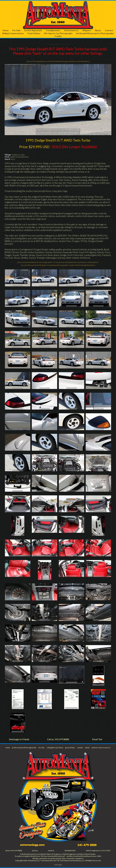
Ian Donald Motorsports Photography (95, 33)
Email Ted (97, 739)
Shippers (87, 30)
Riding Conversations (13, 33)
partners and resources (101, 748)
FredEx (58, 36)
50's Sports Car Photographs (58, 33)
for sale (42, 748)
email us (51, 850)
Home (6, 30)
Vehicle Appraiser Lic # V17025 (98, 850)
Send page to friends (19, 739)
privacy (35, 850)
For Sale (17, 30)
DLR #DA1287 (70, 850)
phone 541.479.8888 (14, 850)
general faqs (70, 748)
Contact (109, 30)
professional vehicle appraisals (24, 748)
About (98, 30)
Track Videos (34, 33)
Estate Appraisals (33, 30)
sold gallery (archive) (55, 748)
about (87, 748)
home (8, 748)
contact (80, 748)
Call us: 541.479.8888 (58, 739)
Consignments (53, 30)
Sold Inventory (71, 30)
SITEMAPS (58, 865)
